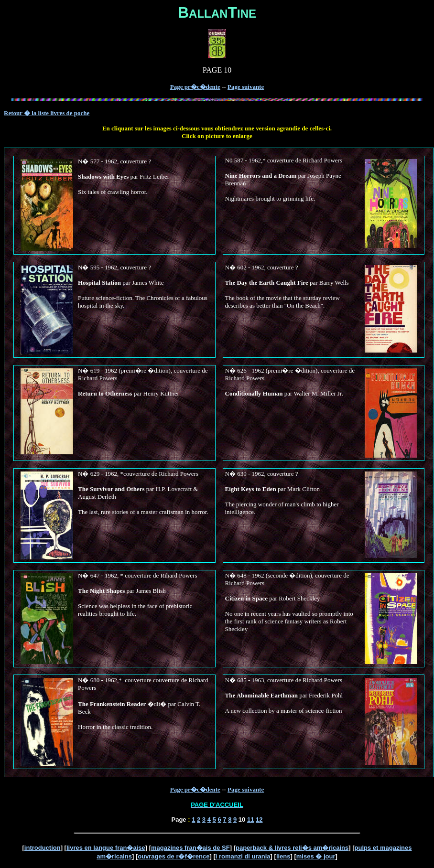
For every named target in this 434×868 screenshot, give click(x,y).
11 (250, 820)
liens (283, 856)
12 (259, 820)
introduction (43, 848)
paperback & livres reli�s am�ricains (292, 848)
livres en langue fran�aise (106, 848)
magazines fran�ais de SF (190, 848)
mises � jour (316, 856)
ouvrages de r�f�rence (174, 856)
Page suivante (246, 87)
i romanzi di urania (243, 856)
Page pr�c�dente (195, 87)
